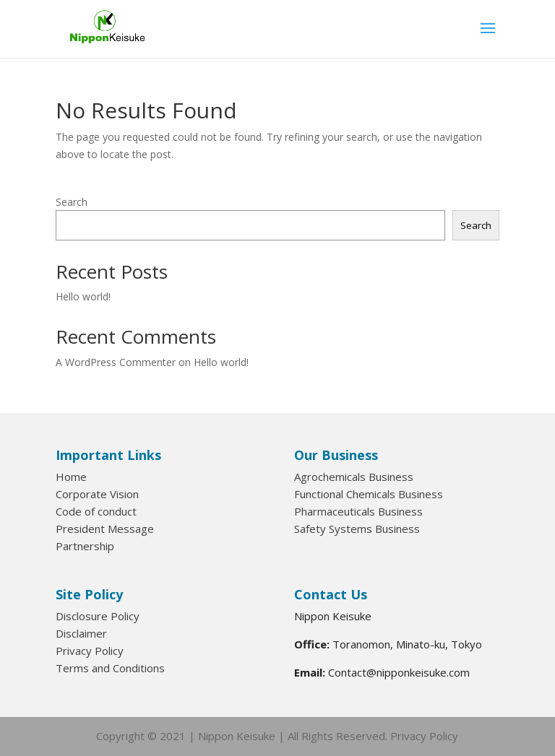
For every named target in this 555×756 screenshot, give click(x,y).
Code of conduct (96, 511)
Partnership (85, 546)
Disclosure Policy (98, 616)
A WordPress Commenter (116, 362)
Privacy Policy (90, 651)
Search (72, 202)
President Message (105, 529)
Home (71, 477)
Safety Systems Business (357, 529)
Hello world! (83, 296)
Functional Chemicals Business (369, 494)
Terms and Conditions (110, 668)
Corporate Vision (97, 494)
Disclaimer (81, 633)
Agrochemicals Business (354, 477)
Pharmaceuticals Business (358, 511)
